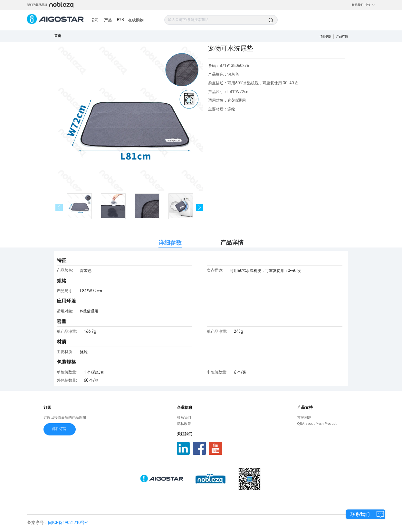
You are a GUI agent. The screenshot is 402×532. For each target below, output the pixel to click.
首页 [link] (58, 36)
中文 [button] (370, 5)
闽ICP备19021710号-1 (68, 523)
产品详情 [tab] (232, 243)
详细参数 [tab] (170, 243)
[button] (200, 208)
